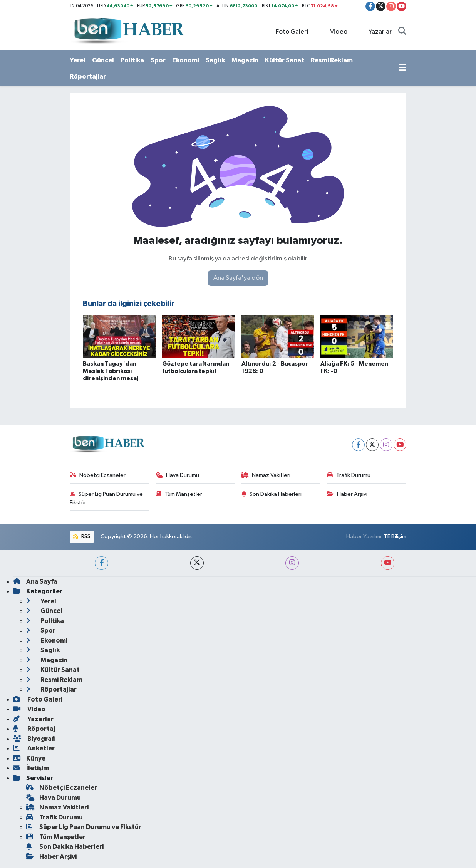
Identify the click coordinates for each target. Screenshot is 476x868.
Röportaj (34, 729)
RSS (82, 536)
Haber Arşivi (347, 494)
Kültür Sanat (285, 60)
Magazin (245, 60)
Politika (132, 60)
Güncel (103, 60)
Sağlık (215, 60)
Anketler (34, 748)
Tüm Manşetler (179, 494)
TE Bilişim (395, 536)
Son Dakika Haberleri (272, 494)
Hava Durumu (178, 475)
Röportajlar (88, 76)
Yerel (78, 60)
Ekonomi (186, 60)
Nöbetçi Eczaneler (98, 475)
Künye (29, 758)
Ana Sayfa (35, 582)
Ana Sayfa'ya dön (238, 278)
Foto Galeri (288, 31)
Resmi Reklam (332, 60)
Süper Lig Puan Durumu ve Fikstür (106, 498)
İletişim (31, 768)
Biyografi (34, 739)
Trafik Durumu (349, 475)
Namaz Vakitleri (266, 475)
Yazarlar (376, 31)
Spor (158, 60)
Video (334, 31)
